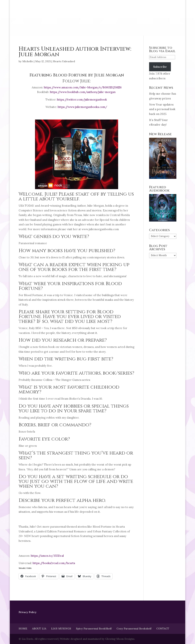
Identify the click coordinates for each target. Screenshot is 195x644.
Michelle (28, 61)
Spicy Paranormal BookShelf (94, 629)
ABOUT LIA (39, 629)
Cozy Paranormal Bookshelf (134, 629)
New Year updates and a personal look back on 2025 (162, 109)
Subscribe (160, 67)
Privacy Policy (28, 612)
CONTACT (163, 629)
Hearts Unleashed (64, 61)
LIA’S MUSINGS (61, 629)
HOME (23, 629)
